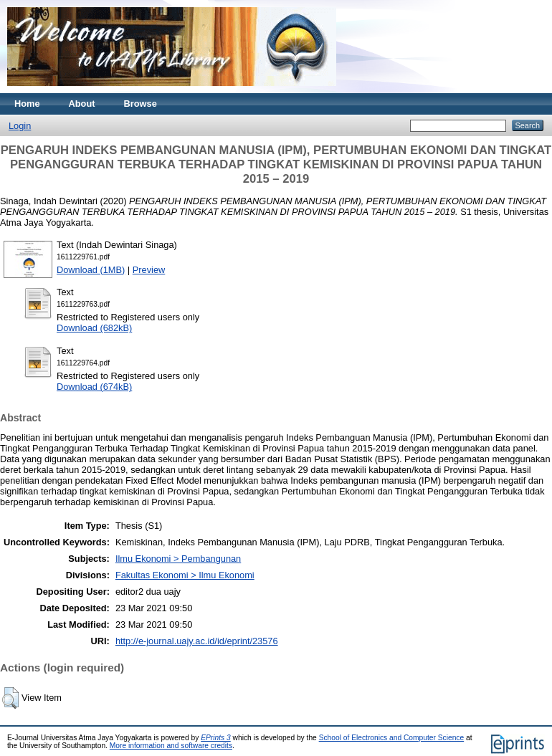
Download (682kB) (94, 328)
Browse (141, 104)
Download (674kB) (94, 387)
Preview (149, 270)
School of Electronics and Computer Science (392, 738)
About (82, 104)
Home (27, 104)
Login (20, 126)
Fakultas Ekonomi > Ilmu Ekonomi (185, 575)
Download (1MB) (91, 270)
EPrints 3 (216, 738)
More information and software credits (171, 746)
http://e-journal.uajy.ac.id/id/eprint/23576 (197, 641)
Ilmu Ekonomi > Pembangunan (178, 559)
